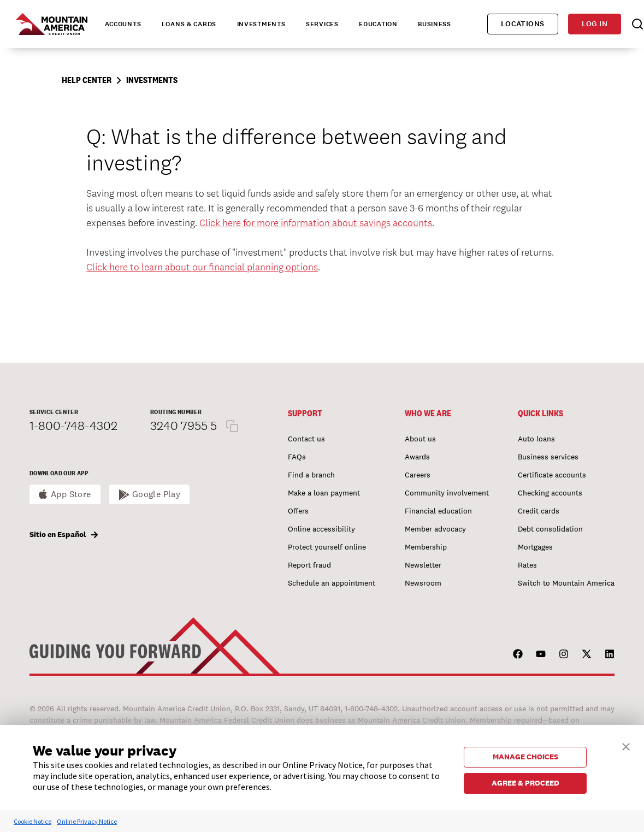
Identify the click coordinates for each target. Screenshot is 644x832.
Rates (527, 565)
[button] (626, 745)
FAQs (297, 457)
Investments (152, 80)
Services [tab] (322, 24)
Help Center (87, 80)
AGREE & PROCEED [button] (525, 783)
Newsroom (423, 583)
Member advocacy (435, 529)
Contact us (306, 439)
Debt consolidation (550, 529)
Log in (595, 24)
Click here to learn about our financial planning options (202, 267)
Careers (418, 475)
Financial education (438, 511)
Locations (523, 24)
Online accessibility (321, 529)
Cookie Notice (33, 821)
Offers (298, 511)
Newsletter (423, 565)
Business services (548, 457)
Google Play (156, 494)
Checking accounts (550, 493)
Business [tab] (435, 24)
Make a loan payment (324, 493)
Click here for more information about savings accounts (316, 223)
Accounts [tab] (123, 24)
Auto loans (536, 439)
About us (420, 439)
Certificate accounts (552, 475)
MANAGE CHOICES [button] (525, 757)
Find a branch (311, 475)
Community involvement (447, 493)
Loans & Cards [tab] (189, 24)
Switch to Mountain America (566, 583)
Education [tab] (378, 24)
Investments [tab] (261, 24)
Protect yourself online (327, 547)
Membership (426, 547)
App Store (71, 494)
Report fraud (309, 565)
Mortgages (535, 547)
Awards (417, 457)
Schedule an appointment (332, 583)
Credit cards (539, 511)
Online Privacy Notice (87, 821)
